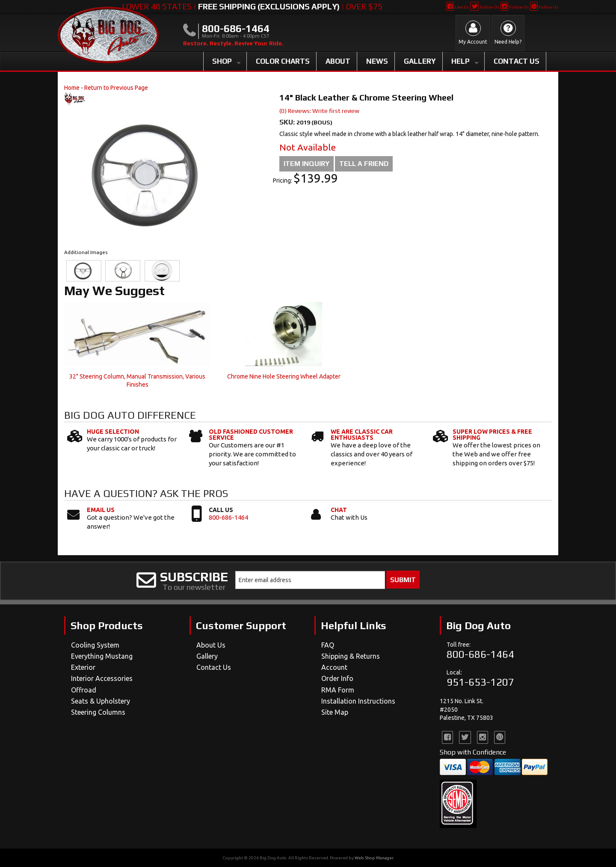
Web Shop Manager (374, 858)
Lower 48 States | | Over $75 (252, 6)
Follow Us (484, 7)
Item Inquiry (307, 164)
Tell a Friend (364, 164)
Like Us (458, 7)
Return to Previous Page (116, 88)
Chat (339, 510)
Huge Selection (113, 432)
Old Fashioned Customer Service (251, 435)
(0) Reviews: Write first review (319, 111)
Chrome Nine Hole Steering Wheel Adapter (284, 376)
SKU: (288, 122)
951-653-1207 (480, 682)
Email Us (101, 510)
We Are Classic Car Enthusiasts (362, 435)
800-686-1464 (228, 517)
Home (72, 88)
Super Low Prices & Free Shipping (492, 435)
